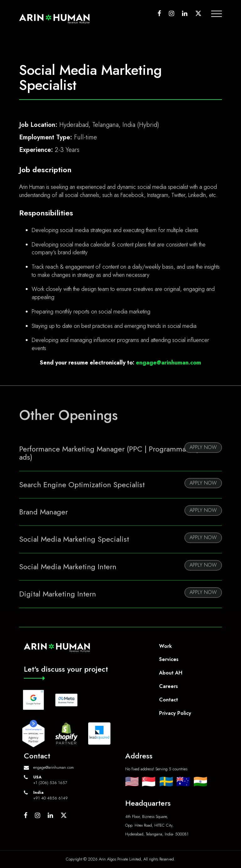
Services (169, 659)
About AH (171, 673)
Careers (169, 686)
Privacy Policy (175, 713)
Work (166, 646)
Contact (169, 700)
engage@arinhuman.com (169, 363)
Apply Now (203, 457)
